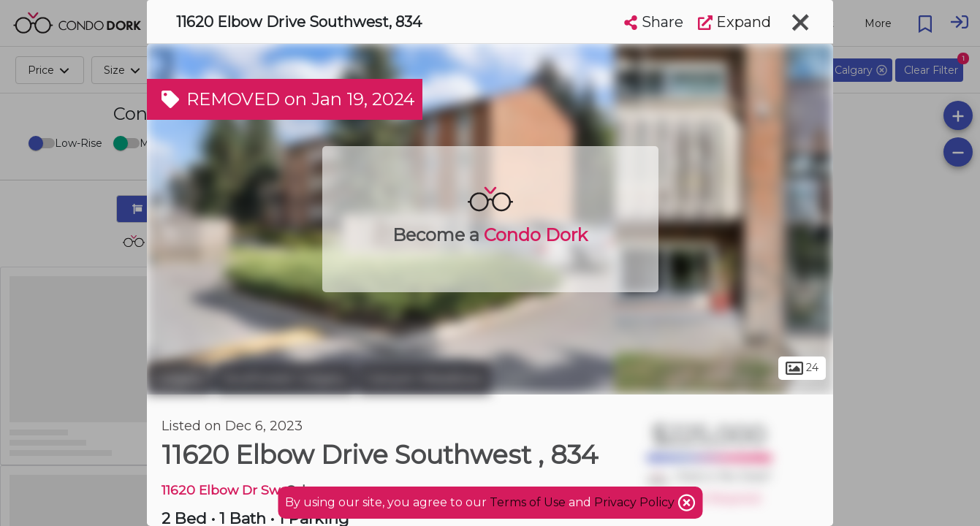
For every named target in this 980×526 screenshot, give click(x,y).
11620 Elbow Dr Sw (220, 490)
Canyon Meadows (424, 378)
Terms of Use (528, 502)
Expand (734, 22)
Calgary (179, 378)
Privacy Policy (636, 502)
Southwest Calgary (285, 378)
